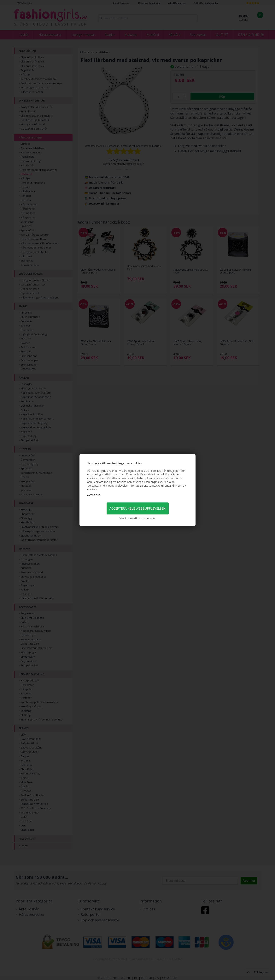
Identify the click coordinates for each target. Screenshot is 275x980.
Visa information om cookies (137, 518)
